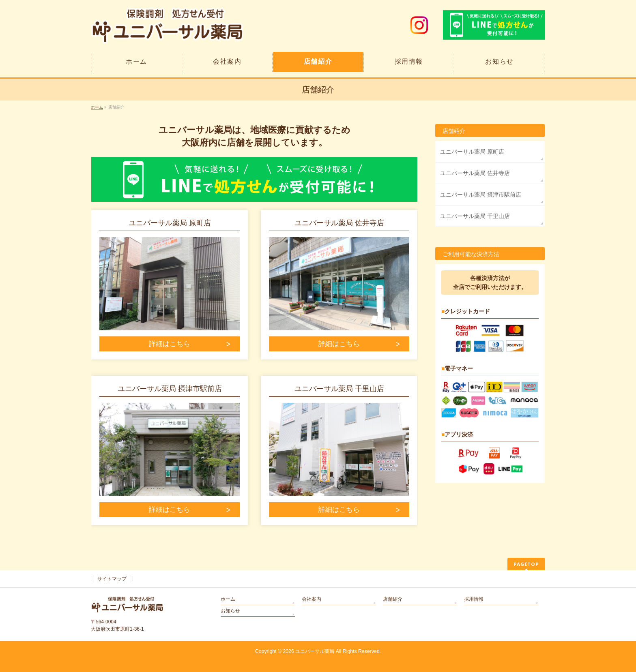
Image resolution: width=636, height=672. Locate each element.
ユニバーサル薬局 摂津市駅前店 (481, 195)
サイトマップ (112, 579)
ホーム (228, 599)
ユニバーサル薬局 (315, 651)
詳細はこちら (170, 344)
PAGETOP (526, 564)
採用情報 (474, 599)
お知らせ (230, 611)
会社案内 (312, 599)
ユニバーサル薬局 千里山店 (475, 216)
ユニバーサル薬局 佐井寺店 (475, 173)
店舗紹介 (454, 131)
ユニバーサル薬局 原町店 (472, 152)
